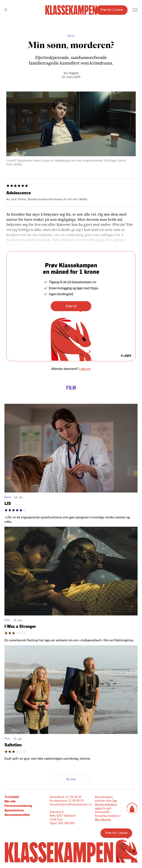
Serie (71, 35)
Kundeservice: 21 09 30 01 (67, 800)
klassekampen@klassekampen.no (71, 804)
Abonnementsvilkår (17, 815)
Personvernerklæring (18, 806)
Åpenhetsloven (14, 810)
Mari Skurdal (103, 819)
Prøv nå (71, 306)
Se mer (71, 779)
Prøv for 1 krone (112, 10)
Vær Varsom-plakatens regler (106, 804)
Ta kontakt (12, 797)
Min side (10, 801)
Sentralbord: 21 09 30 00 (66, 797)
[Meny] (135, 10)
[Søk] (6, 10)
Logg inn (85, 369)
